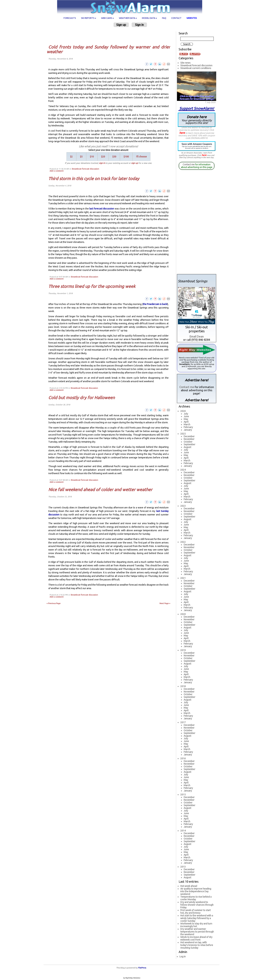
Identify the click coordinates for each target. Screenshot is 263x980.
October (188, 442)
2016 (183, 758)
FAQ (164, 18)
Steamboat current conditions (196, 68)
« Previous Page (54, 603)
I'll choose (141, 157)
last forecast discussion (102, 209)
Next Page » (165, 603)
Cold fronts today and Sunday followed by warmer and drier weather (108, 49)
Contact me (189, 164)
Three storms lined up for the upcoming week (92, 286)
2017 (183, 722)
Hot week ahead (189, 886)
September (189, 444)
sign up (135, 163)
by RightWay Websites (132, 978)
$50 (114, 157)
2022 (183, 542)
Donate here (197, 120)
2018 (183, 686)
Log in (183, 957)
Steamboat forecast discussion (85, 169)
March (187, 424)
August (187, 447)
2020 (183, 614)
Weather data (128, 18)
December (189, 436)
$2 (71, 157)
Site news (185, 63)
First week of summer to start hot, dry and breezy (195, 912)
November (189, 439)
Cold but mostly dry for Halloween (82, 398)
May (186, 419)
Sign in (139, 25)
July (186, 414)
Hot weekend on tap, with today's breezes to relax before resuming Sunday (197, 945)
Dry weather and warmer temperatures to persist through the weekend (197, 932)
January (188, 430)
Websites (192, 18)
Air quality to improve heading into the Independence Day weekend (196, 891)
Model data (149, 18)
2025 (183, 434)
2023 (183, 506)
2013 (183, 867)
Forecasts (70, 18)
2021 (183, 578)
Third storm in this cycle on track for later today (94, 179)
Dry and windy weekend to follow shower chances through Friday (197, 905)
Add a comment (57, 171)
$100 (126, 157)
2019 (183, 650)
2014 (183, 831)
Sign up (121, 25)
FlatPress (142, 968)
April (186, 422)
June (186, 416)
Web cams (108, 18)
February (188, 427)
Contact (176, 18)
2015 (183, 795)
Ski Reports (89, 18)
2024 (183, 470)
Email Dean (197, 336)
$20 (103, 157)
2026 (183, 411)
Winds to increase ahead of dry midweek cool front (196, 938)
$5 (81, 157)
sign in (102, 163)
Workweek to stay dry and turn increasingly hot (196, 925)
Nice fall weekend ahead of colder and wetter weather (100, 490)
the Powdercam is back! (155, 304)
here (182, 133)
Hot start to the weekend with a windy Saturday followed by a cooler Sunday (197, 918)
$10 (92, 157)
